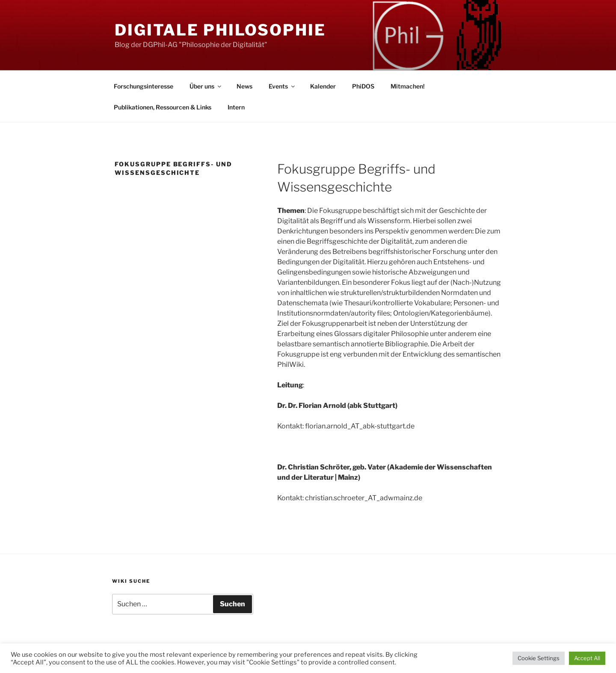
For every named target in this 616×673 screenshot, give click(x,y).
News (244, 86)
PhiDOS (363, 86)
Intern (236, 107)
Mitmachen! (408, 86)
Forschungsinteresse (144, 86)
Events (282, 86)
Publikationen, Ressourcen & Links (163, 107)
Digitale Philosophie (220, 30)
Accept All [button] (587, 658)
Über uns (206, 86)
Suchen (232, 604)
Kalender (323, 86)
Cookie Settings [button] (539, 658)
